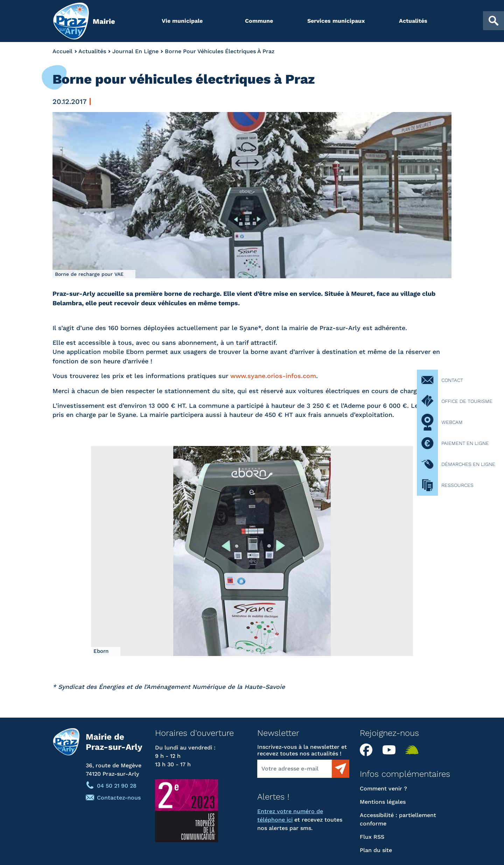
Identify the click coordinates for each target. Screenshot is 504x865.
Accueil (62, 51)
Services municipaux (336, 21)
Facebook (369, 750)
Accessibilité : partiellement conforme (398, 819)
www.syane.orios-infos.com (273, 376)
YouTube (391, 750)
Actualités (413, 21)
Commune (259, 21)
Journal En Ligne (135, 51)
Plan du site (376, 850)
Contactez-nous (119, 798)
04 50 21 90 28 (117, 786)
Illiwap (414, 750)
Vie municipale (182, 21)
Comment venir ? (383, 789)
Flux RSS (372, 837)
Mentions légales (383, 802)
